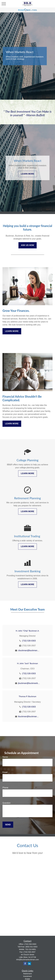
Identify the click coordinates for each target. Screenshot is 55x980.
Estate (28, 979)
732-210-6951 (30, 949)
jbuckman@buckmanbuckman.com (29, 683)
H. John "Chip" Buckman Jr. (27, 631)
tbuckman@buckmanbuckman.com (29, 716)
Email (5, 772)
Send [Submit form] (8, 825)
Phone (5, 788)
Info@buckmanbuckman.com (28, 960)
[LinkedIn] (29, 963)
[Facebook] (25, 963)
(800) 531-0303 (31, 947)
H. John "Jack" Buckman (27, 663)
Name (5, 757)
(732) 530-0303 (29, 641)
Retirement (27, 974)
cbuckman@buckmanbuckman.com (29, 650)
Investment (27, 976)
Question (6, 803)
